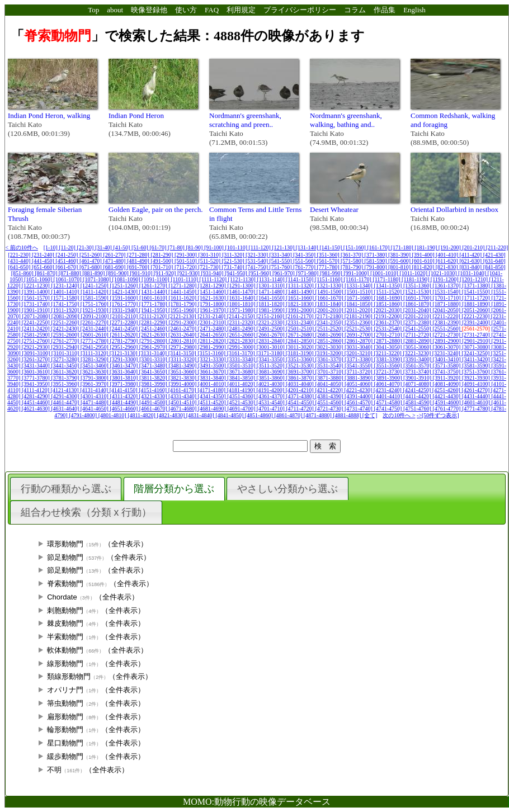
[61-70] (159, 247)
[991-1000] (357, 273)
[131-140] (308, 247)
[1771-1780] (154, 304)
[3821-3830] (183, 378)
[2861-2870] (359, 341)
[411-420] (472, 255)
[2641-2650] (213, 335)
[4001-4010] (213, 384)
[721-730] (210, 267)
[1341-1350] (388, 285)
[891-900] (118, 273)
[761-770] (305, 267)
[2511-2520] (330, 329)
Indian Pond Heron (136, 115)
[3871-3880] (330, 378)
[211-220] (497, 247)
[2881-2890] (418, 341)
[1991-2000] (301, 310)
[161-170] (379, 247)
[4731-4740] (359, 409)
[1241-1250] (95, 285)
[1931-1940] (124, 310)
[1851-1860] (388, 304)
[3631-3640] (124, 372)
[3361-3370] (330, 359)
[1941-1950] (154, 310)
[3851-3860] (272, 378)
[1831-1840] (330, 304)
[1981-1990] (272, 310)
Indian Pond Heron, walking (49, 115)
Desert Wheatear (334, 209)
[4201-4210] (301, 390)
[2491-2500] (272, 329)
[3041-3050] (388, 347)
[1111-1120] (214, 279)
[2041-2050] (447, 310)
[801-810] (400, 267)
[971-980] (308, 273)
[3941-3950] (37, 384)
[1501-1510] (359, 292)
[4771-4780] (477, 409)
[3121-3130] (124, 353)
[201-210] (474, 247)
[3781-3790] (66, 378)
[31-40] (104, 247)
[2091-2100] (95, 316)
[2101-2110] (125, 316)
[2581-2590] (37, 335)
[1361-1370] (447, 285)
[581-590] (377, 261)
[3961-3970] (95, 384)
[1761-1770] (124, 304)
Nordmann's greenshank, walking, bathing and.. (346, 120)
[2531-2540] (388, 329)
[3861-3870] (301, 378)
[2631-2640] (183, 335)
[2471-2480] (213, 329)
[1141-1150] (300, 279)
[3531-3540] (330, 365)
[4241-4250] (418, 390)
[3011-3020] (300, 347)
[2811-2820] (213, 341)
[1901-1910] (37, 310)
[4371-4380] (301, 396)
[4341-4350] (213, 396)
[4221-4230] (359, 390)
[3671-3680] (242, 372)
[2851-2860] (330, 341)
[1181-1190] (416, 279)
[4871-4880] (319, 415)
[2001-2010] (330, 310)
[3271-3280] (66, 359)
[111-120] (261, 247)
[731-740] (234, 267)
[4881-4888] (348, 415)
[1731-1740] (37, 304)
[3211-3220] (388, 353)
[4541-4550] (301, 402)
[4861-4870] (289, 415)
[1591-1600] (124, 298)
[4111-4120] (36, 390)
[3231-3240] (447, 353)
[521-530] (234, 261)
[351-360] (329, 255)
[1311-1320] (300, 285)
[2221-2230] (476, 316)
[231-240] (44, 255)
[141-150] (331, 247)
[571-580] (353, 261)
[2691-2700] (359, 335)
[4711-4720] (300, 409)
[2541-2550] (418, 329)
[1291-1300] (242, 285)
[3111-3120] (95, 353)
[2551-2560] (447, 329)
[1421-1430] (124, 292)
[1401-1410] (66, 292)
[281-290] (162, 255)
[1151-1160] (329, 279)
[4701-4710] (272, 409)
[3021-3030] (330, 347)
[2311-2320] (242, 322)
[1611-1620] (183, 298)
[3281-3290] (95, 359)
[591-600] (400, 261)
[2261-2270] (95, 322)
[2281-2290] (154, 322)
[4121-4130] (66, 390)
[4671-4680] (183, 409)
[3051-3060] (418, 347)
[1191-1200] (445, 279)
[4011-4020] (242, 384)
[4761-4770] (447, 409)
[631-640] (494, 261)
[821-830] (448, 267)
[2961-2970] (154, 347)
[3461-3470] (124, 365)
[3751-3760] (477, 372)
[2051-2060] (477, 310)
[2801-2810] (183, 341)
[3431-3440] (37, 365)
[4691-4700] (242, 409)
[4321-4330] (154, 396)
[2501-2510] (301, 329)
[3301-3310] (154, 359)
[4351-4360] (242, 396)
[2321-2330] (271, 322)
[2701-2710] (389, 335)
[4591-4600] (448, 402)
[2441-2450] (124, 329)
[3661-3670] (213, 372)
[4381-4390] (330, 396)
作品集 (385, 10)
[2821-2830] (242, 341)
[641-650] (20, 267)
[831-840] (471, 267)
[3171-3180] (271, 353)
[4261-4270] (476, 390)
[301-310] (210, 255)
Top (93, 10)
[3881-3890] (359, 378)
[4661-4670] (154, 409)
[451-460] (67, 261)
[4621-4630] (37, 409)
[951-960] (260, 273)
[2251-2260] (66, 322)
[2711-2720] (418, 335)
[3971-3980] (124, 384)
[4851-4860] (260, 415)
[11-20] (68, 247)
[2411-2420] (36, 329)
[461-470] (91, 261)
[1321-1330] (330, 285)
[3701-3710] (330, 372)
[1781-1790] (183, 304)
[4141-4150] (124, 390)
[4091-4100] (477, 384)
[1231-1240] (66, 285)
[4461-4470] (66, 402)
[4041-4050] (330, 384)
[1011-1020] (414, 273)
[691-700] (139, 267)
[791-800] (377, 267)
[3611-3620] (65, 372)
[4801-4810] (113, 415)
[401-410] (448, 255)
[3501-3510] (242, 365)
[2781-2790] (124, 341)
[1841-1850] (359, 304)
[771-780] (329, 267)
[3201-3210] (359, 353)
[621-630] (471, 261)
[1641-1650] (272, 298)
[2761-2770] (66, 341)
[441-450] (44, 261)
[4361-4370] (272, 396)
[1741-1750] (66, 304)
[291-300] (187, 255)
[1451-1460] (213, 292)
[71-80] (177, 247)
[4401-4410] (389, 396)
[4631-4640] (66, 409)
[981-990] (332, 273)
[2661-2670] (272, 335)
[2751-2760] (37, 341)
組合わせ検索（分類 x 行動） (86, 512)
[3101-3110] (66, 353)
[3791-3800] (95, 378)
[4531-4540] (272, 402)
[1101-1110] (185, 279)
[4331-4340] (183, 396)
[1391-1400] (37, 292)
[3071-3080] (477, 347)
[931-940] (213, 273)
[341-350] (305, 255)
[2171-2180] (330, 316)
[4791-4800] (84, 415)
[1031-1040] (473, 273)
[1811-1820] (271, 304)
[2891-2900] (448, 341)
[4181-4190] (242, 390)
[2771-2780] (95, 341)
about (115, 10)
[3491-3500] (213, 365)
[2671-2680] (301, 335)
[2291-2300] (183, 322)
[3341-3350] (272, 359)
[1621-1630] (213, 298)
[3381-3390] (389, 359)
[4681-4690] (213, 409)
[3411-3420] (477, 359)
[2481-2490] (242, 329)
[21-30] (86, 247)
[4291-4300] (66, 396)
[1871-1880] (447, 304)
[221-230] (20, 255)
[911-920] (166, 273)
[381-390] (400, 255)
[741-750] (258, 267)
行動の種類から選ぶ (66, 489)
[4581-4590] (418, 402)
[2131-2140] (212, 316)
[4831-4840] (201, 415)
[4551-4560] (330, 402)
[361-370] (353, 255)
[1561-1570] (37, 298)
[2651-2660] (242, 335)
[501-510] (187, 261)
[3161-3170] (242, 353)
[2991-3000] (242, 347)
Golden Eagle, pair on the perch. (156, 209)
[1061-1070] (69, 279)
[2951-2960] (124, 347)
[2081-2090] (66, 316)
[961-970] (284, 273)
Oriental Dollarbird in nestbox (454, 209)
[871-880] (71, 273)
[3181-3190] (301, 353)
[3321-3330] (213, 359)
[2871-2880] (389, 341)
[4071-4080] (418, 384)
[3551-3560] (388, 365)
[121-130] (284, 247)
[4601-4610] (477, 402)
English (414, 10)
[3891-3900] (389, 378)
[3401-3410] (448, 359)
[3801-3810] (124, 378)
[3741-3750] (447, 372)
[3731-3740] (418, 372)
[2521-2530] (359, 329)
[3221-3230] (418, 353)
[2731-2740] (477, 335)
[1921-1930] (95, 310)
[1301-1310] (272, 285)
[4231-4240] (388, 390)
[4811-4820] (142, 415)
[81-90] (195, 247)
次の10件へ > (399, 415)
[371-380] (377, 255)
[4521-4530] (242, 402)
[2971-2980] (183, 347)
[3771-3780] (37, 378)
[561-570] (329, 261)
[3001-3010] (272, 347)
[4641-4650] (95, 409)
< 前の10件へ (22, 247)
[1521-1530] (418, 292)
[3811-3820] (154, 378)
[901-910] (142, 273)
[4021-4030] (271, 384)
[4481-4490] (124, 402)
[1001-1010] (385, 273)
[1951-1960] (183, 310)
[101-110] (237, 247)
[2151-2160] (271, 316)
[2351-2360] (359, 322)
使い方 (186, 10)
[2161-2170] (301, 316)
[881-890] (94, 273)
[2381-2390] (447, 322)
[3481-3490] (183, 365)
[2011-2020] (359, 310)
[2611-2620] (124, 335)
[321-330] (258, 255)
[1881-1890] (477, 304)
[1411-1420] (95, 292)
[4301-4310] (95, 396)
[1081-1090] (127, 279)
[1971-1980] (242, 310)
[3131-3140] (154, 353)
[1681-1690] (389, 298)
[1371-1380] (477, 285)
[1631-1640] (242, 298)
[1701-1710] (448, 298)
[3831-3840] (213, 378)
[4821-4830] (171, 415)
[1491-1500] (330, 292)
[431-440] (20, 261)
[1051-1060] (39, 279)
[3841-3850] (242, 378)
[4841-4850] (230, 415)
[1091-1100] (156, 279)
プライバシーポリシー (300, 10)
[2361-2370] (388, 322)
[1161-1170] (359, 279)
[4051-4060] (359, 384)
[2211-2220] (447, 316)
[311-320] (234, 255)
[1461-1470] (242, 292)
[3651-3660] (183, 372)
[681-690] (115, 267)
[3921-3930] (477, 378)
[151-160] (355, 247)
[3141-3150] (183, 353)
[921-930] (189, 273)
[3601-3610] (37, 372)
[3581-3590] (477, 365)
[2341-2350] (330, 322)
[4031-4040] (301, 384)
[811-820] (424, 267)
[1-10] (51, 247)
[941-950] (237, 273)
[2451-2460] (154, 329)
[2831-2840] (272, 341)
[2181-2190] (359, 316)
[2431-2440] (95, 329)
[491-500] (162, 261)
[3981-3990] (154, 384)
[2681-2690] (330, 335)
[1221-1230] (37, 285)
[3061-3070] (447, 347)
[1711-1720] (477, 298)
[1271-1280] (183, 285)
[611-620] (447, 261)
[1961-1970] (213, 310)
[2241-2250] (37, 322)
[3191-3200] (330, 353)
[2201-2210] (418, 316)
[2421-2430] (66, 329)
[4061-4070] (388, 384)
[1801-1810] (242, 304)
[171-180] (403, 247)
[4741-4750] (388, 409)
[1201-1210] (475, 279)
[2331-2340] (301, 322)
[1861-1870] (418, 304)
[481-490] (139, 261)
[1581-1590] (95, 298)
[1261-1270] (154, 285)
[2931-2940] (66, 347)
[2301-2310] (213, 322)
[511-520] (210, 261)
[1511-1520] (389, 292)
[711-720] (186, 267)
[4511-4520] (213, 402)
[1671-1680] (359, 298)
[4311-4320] (124, 396)
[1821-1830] (301, 304)
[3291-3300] (124, 359)
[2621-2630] (154, 335)
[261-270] (115, 255)
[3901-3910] (418, 378)
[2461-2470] (183, 329)
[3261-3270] (37, 359)
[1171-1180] (387, 279)
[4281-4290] (37, 396)
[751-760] (282, 267)
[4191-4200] (271, 390)
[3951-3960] (66, 384)
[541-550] (282, 261)
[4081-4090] (447, 384)
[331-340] (282, 255)
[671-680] (91, 267)
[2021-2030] (388, 310)
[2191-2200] (388, 316)
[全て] (370, 415)
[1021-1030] (444, 273)
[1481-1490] (301, 292)
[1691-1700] (418, 298)
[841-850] (494, 267)
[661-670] (67, 267)
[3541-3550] (359, 365)
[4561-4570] (359, 402)
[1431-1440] (154, 292)
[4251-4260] (447, 390)
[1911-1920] (65, 310)
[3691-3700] (301, 372)
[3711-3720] (359, 372)
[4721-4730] (330, 409)
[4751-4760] (418, 409)
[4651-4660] (124, 409)
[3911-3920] (447, 378)
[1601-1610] (154, 298)
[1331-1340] (359, 285)
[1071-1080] (98, 279)
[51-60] (141, 247)
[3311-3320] (183, 359)
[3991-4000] (183, 384)
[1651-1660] (301, 298)
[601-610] (424, 261)
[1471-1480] (272, 292)
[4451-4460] (37, 402)
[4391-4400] (359, 396)
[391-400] (424, 255)
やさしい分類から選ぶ (288, 489)
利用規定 (241, 10)
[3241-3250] (476, 353)
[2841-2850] (301, 341)
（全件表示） (126, 544)
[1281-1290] (213, 285)
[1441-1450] (183, 292)
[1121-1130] (243, 279)
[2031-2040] (418, 310)
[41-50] (122, 247)
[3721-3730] (388, 372)
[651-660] (44, 267)
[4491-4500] (154, 402)
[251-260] (91, 255)
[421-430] (494, 255)
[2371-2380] (418, 322)
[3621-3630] (95, 372)
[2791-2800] (154, 341)
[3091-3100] (37, 353)
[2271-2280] (124, 322)
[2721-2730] (447, 335)
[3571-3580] (447, 365)
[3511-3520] (271, 365)
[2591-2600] (66, 335)
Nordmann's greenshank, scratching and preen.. (245, 120)
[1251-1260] (124, 285)
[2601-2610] (95, 335)
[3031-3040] (359, 347)
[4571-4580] (389, 402)
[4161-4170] (183, 390)
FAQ (212, 10)
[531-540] (258, 261)
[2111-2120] (154, 316)
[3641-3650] (154, 372)
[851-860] (23, 273)
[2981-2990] (213, 347)
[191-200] (451, 247)
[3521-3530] (301, 365)
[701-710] (162, 267)
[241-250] (67, 255)
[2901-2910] (477, 341)
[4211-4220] (329, 390)
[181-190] (426, 247)
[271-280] (139, 255)
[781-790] (353, 267)
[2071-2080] (37, 316)
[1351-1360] (418, 285)
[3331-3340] (242, 359)
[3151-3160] (212, 353)
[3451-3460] (95, 365)
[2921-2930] (37, 347)
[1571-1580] (66, 298)
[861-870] (47, 273)
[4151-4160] (154, 390)
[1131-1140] (271, 279)
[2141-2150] (242, 316)
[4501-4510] (183, 402)
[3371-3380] (359, 359)
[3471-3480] (154, 365)
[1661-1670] (330, 298)
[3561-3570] (418, 365)
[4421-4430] (447, 396)
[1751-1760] (95, 304)
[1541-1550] (477, 292)
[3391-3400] (418, 359)
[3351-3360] (301, 359)
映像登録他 (149, 10)
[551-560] (305, 261)
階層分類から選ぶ (174, 489)
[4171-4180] (212, 390)
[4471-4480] (95, 402)
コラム (355, 10)
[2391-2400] (477, 322)
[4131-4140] (95, 390)
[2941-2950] (95, 347)
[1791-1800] (213, 304)
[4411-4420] (418, 396)
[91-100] (215, 247)
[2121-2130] (183, 316)
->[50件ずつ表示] (438, 415)
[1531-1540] (447, 292)
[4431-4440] (477, 396)
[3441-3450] (66, 365)
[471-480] (115, 261)
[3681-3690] (272, 372)
